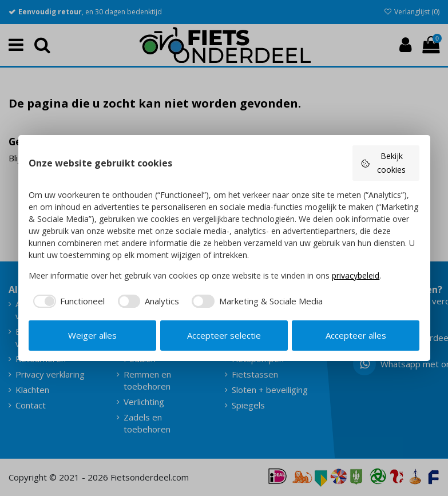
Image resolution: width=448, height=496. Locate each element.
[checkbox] (67, 301)
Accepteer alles (356, 335)
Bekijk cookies (383, 163)
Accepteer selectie (224, 335)
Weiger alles (92, 335)
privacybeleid (356, 275)
